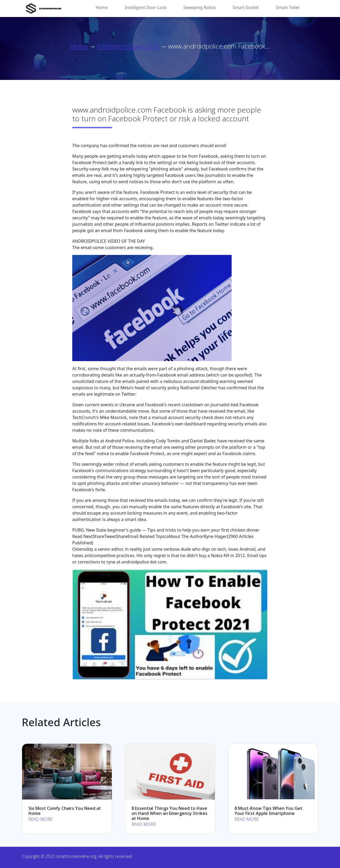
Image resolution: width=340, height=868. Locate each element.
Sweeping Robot (199, 7)
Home (102, 7)
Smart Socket (246, 7)
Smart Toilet (288, 7)
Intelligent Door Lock (145, 7)
